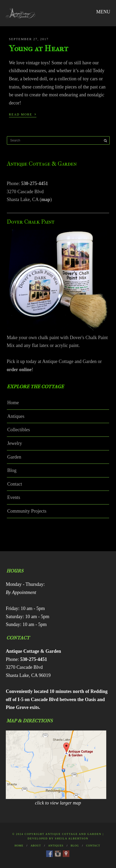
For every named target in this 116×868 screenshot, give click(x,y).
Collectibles (19, 430)
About (36, 846)
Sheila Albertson (72, 838)
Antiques (16, 416)
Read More (23, 114)
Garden (14, 457)
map (46, 199)
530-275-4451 (35, 183)
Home (13, 403)
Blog (12, 470)
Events (14, 497)
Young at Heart (39, 48)
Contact (15, 484)
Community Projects (27, 511)
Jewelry (15, 443)
